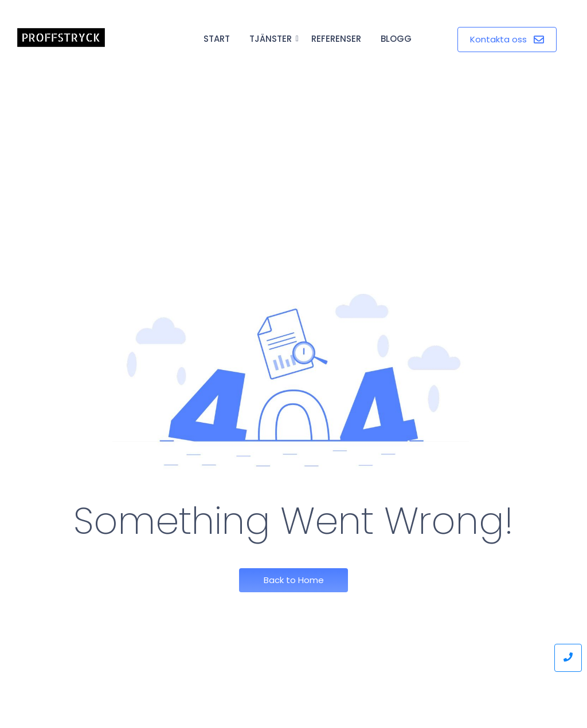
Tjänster (273, 39)
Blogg (396, 39)
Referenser (336, 39)
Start (217, 39)
